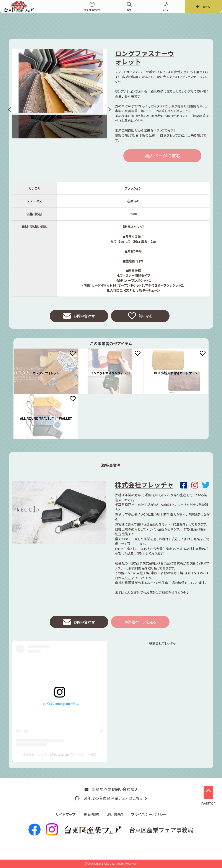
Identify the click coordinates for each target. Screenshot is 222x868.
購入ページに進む (162, 156)
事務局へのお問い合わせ (111, 789)
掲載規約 (91, 814)
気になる (140, 316)
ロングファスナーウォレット (144, 57)
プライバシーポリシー (149, 814)
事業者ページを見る (140, 623)
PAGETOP (208, 794)
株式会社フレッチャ (144, 485)
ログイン (203, 7)
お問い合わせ (79, 316)
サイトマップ (65, 814)
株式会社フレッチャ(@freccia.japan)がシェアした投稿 (60, 756)
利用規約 (115, 814)
